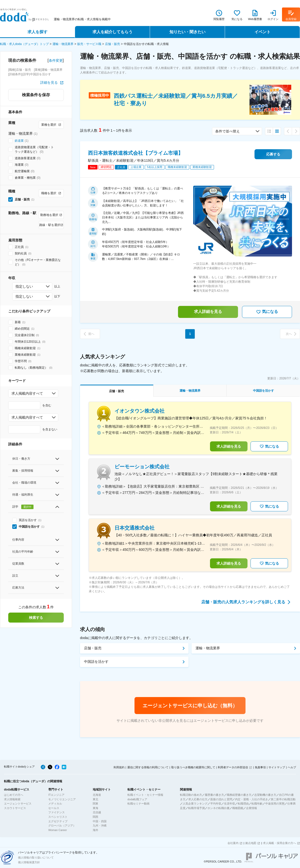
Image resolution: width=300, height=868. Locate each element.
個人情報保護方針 (29, 862)
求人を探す (37, 32)
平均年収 (216, 804)
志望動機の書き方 (265, 795)
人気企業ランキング (195, 804)
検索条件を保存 (36, 95)
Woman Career (57, 830)
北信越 (97, 812)
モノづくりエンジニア (62, 799)
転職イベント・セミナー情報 (145, 795)
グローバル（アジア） (62, 826)
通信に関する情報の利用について (148, 767)
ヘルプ (292, 767)
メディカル (55, 804)
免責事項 (260, 767)
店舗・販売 (112, 44)
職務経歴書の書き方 (239, 795)
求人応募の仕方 (198, 799)
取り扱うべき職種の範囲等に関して (193, 767)
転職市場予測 (196, 808)
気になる (267, 312)
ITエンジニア (56, 795)
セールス (54, 808)
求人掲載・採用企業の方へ (279, 843)
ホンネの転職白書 (218, 808)
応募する (273, 154)
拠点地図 (251, 843)
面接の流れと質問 (221, 799)
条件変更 (56, 60)
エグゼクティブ (58, 821)
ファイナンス (56, 812)
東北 (95, 799)
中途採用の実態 (275, 804)
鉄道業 (19, 141)
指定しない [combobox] (24, 286)
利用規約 (119, 767)
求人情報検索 (12, 799)
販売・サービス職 (89, 44)
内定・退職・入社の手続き (251, 799)
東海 (95, 808)
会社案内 (233, 843)
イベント (262, 32)
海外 (95, 830)
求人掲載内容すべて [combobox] (27, 393)
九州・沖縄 (100, 826)
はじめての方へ (14, 795)
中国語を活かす (96, 662)
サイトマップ (277, 767)
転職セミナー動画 (138, 804)
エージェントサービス (18, 804)
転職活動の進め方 (191, 795)
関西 (95, 817)
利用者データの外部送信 (233, 767)
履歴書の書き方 (214, 795)
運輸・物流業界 (63, 44)
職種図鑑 (238, 808)
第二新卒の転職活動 (283, 799)
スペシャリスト (58, 817)
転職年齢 (257, 804)
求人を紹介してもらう (112, 32)
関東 (95, 804)
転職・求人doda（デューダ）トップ (24, 44)
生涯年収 (229, 804)
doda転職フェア (137, 799)
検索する (36, 618)
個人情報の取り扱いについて (36, 858)
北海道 (97, 795)
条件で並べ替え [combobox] (227, 131)
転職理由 (243, 804)
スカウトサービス (15, 808)
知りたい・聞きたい (187, 32)
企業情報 (251, 808)
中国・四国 (100, 821)
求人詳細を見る (208, 312)
